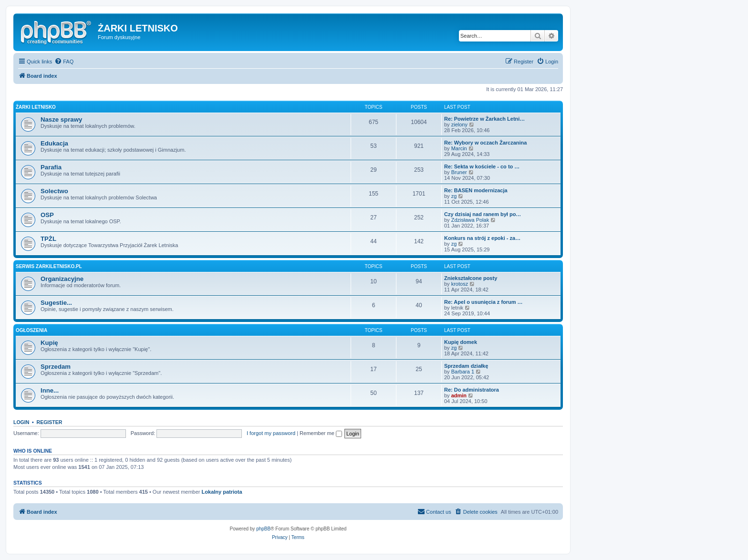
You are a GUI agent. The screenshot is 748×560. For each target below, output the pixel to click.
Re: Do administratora (472, 390)
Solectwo (54, 191)
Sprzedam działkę (466, 366)
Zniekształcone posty (471, 278)
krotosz (460, 284)
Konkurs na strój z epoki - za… (482, 238)
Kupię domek (461, 342)
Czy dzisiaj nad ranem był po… (483, 214)
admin (459, 395)
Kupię (49, 343)
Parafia (51, 167)
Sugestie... (56, 303)
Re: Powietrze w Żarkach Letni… (484, 119)
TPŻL (48, 239)
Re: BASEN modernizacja (476, 190)
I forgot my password (271, 433)
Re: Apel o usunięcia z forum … (483, 302)
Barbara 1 (463, 372)
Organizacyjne (62, 279)
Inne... (50, 390)
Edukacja (54, 143)
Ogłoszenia (31, 330)
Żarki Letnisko (36, 107)
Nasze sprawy (61, 119)
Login (21, 422)
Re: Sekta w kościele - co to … (482, 166)
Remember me (321, 433)
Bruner (459, 172)
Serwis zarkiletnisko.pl (49, 266)
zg (454, 196)
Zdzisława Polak (470, 220)
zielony (459, 124)
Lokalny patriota (222, 492)
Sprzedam (56, 367)
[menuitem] (64, 62)
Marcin (459, 148)
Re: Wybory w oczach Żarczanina (485, 143)
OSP (47, 215)
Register (50, 422)
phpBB (263, 529)
